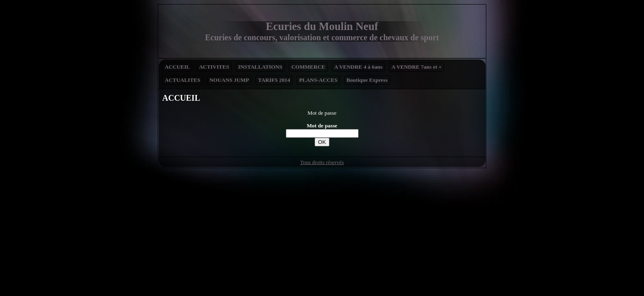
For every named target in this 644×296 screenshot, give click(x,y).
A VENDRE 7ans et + (416, 67)
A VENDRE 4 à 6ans (359, 67)
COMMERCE (308, 67)
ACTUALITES (183, 80)
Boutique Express (367, 80)
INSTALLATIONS (260, 67)
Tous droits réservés (322, 162)
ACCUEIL (177, 67)
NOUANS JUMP (229, 80)
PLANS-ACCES (318, 80)
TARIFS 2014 (274, 80)
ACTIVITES (214, 67)
